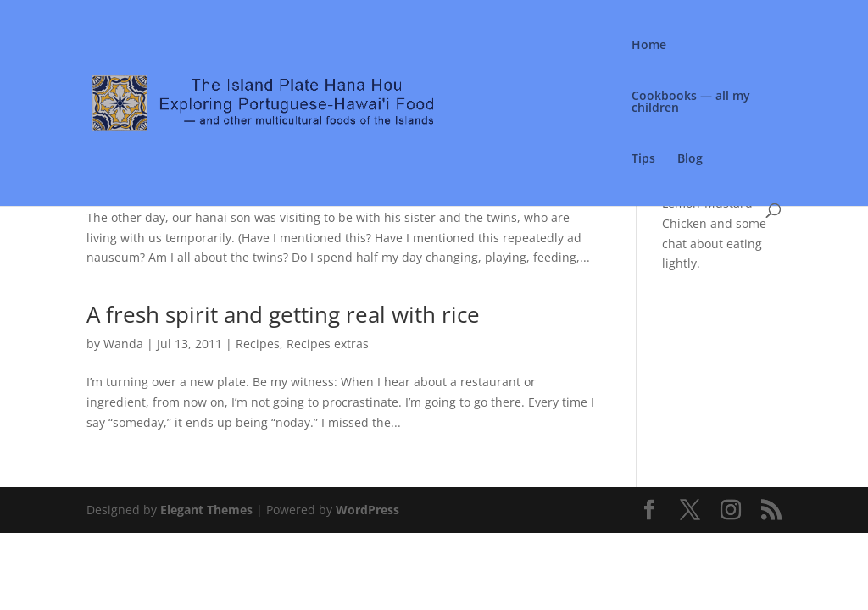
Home (649, 46)
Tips (643, 159)
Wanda (123, 344)
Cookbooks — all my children (691, 103)
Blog (690, 159)
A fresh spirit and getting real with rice (283, 314)
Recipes (258, 344)
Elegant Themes (206, 510)
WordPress (367, 510)
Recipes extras (328, 344)
